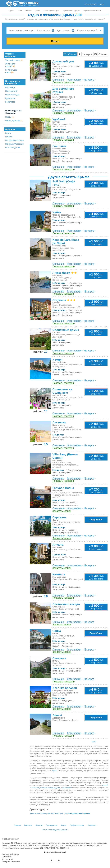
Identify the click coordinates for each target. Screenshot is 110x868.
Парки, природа (14, 120)
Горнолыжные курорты (71, 10)
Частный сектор (14, 60)
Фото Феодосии (13, 147)
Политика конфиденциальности (55, 830)
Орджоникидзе (12, 95)
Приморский (11, 91)
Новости (9, 137)
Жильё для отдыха (10, 65)
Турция (11, 10)
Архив (94, 742)
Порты (10, 117)
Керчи (55, 771)
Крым (20, 10)
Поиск (55, 41)
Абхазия (28, 10)
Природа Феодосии (14, 144)
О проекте (92, 825)
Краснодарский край (51, 10)
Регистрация (91, 4)
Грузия (38, 10)
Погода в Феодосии (14, 140)
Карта (8, 133)
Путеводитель (52, 825)
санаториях (67, 788)
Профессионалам (77, 825)
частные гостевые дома (50, 788)
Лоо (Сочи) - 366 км (62, 813)
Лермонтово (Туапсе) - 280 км (41, 813)
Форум (64, 825)
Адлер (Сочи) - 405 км (80, 813)
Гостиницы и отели (11, 71)
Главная (17, 825)
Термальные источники (92, 10)
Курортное (10, 98)
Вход (102, 4)
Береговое (10, 102)
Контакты (28, 825)
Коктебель (10, 87)
